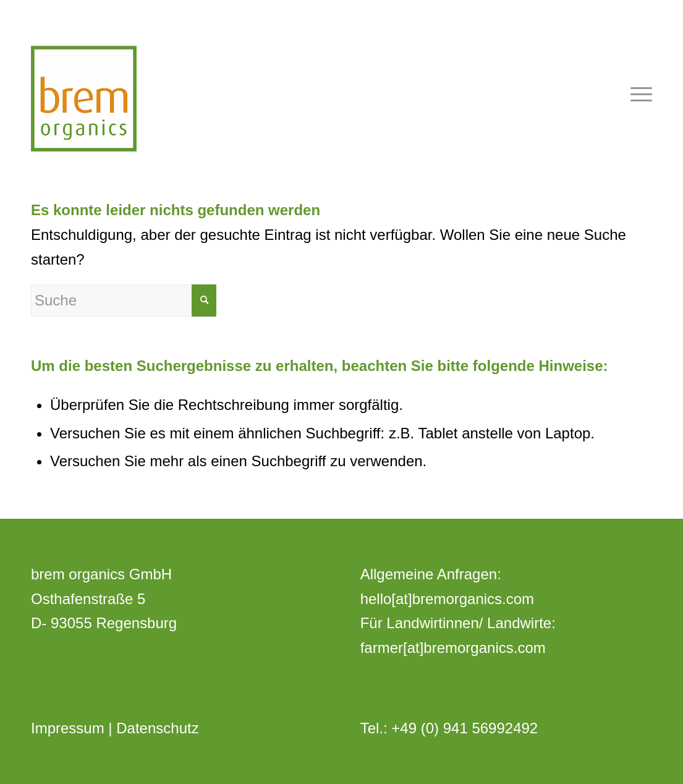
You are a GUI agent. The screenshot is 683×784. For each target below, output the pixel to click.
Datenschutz (157, 728)
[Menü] (637, 93)
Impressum (68, 728)
